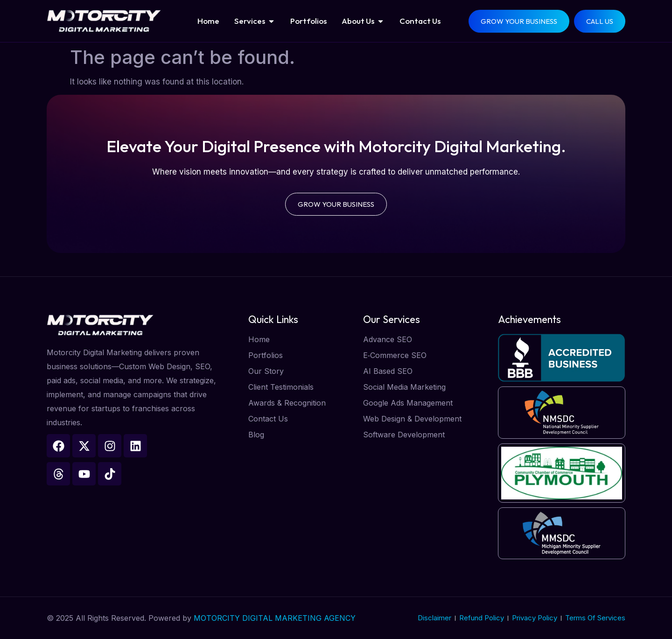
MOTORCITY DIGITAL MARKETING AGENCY (275, 618)
